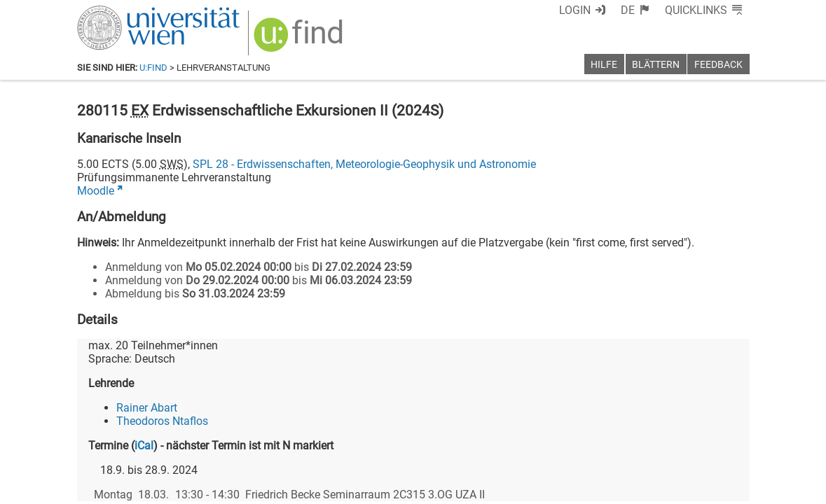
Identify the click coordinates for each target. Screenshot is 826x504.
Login (575, 10)
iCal (144, 446)
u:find (153, 68)
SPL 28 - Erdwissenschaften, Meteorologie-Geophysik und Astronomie (364, 164)
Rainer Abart (147, 408)
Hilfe (604, 65)
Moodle (96, 191)
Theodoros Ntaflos (162, 421)
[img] (300, 40)
